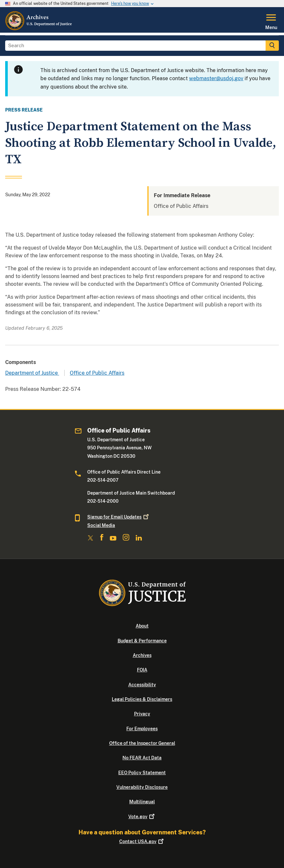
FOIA (142, 670)
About (142, 626)
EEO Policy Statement (142, 773)
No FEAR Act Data (142, 758)
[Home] (39, 29)
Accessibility (142, 685)
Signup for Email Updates (119, 517)
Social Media (101, 525)
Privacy (142, 714)
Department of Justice (32, 373)
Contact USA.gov (142, 841)
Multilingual (142, 802)
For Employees (142, 729)
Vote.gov (142, 817)
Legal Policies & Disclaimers (142, 699)
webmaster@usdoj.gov (216, 78)
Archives (142, 655)
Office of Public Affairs (97, 373)
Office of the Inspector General (142, 743)
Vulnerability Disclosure (142, 787)
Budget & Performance (142, 641)
